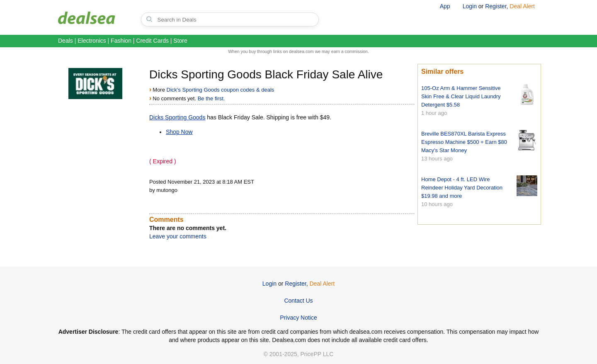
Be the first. (211, 98)
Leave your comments (178, 236)
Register (496, 6)
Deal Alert (522, 6)
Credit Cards (152, 41)
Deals (66, 41)
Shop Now (179, 132)
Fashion (121, 41)
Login (470, 6)
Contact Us (298, 301)
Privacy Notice (298, 318)
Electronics (92, 41)
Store (180, 41)
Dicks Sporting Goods (177, 117)
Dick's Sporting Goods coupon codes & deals (221, 90)
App (445, 6)
